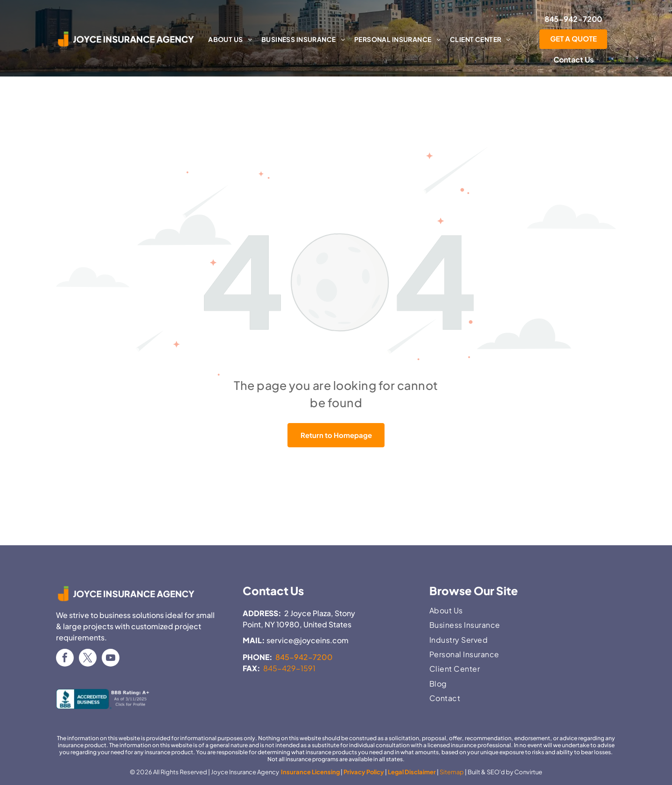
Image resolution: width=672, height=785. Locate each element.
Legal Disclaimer (412, 772)
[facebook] (65, 659)
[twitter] (88, 659)
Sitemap (452, 772)
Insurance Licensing (310, 772)
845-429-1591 (289, 668)
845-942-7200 (304, 657)
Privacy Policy (364, 772)
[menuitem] (230, 39)
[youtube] (111, 659)
